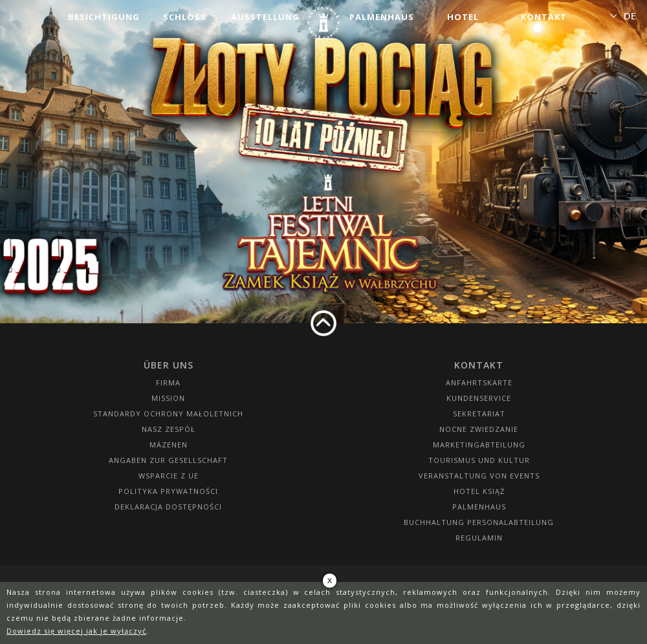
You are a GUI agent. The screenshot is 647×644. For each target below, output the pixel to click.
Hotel (463, 17)
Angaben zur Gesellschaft (168, 460)
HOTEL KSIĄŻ (479, 491)
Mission (168, 398)
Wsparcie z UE (169, 476)
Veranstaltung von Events (479, 476)
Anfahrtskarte (479, 382)
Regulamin (479, 538)
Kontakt (544, 17)
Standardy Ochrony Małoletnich (168, 413)
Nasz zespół (169, 429)
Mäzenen (169, 445)
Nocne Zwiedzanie (479, 429)
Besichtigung (104, 17)
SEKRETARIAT (479, 413)
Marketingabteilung (479, 445)
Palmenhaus (382, 17)
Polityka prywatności (168, 491)
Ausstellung (265, 17)
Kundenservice (479, 398)
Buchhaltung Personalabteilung (479, 522)
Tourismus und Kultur (479, 460)
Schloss (185, 17)
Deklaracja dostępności (168, 507)
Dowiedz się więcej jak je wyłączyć (76, 631)
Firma (168, 382)
